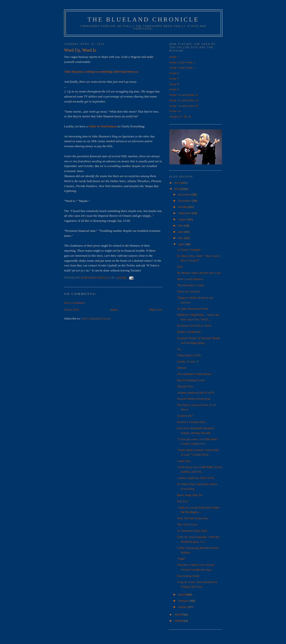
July (181, 225)
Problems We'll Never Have (194, 326)
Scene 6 (174, 73)
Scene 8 (174, 84)
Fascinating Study (188, 576)
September (185, 213)
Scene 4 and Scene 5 (182, 68)
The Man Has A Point (190, 285)
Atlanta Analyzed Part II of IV (196, 392)
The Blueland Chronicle (143, 19)
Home (114, 310)
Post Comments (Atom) (96, 318)
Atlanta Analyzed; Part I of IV (196, 478)
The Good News (187, 524)
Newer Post (71, 310)
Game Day (184, 461)
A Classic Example (189, 250)
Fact (180, 267)
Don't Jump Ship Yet (190, 495)
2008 (178, 621)
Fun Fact (182, 501)
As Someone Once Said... (193, 531)
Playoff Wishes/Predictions (194, 399)
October (183, 207)
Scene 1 (174, 57)
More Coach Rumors (190, 279)
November (185, 201)
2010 (178, 189)
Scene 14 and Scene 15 (184, 106)
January (183, 607)
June (181, 232)
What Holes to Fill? (189, 355)
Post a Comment (74, 303)
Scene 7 (174, 78)
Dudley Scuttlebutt (189, 332)
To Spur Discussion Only (193, 309)
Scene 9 (174, 89)
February (184, 601)
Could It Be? (185, 416)
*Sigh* (181, 559)
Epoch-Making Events (191, 380)
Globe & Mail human (102, 126)
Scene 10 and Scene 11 (184, 95)
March (182, 594)
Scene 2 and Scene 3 (182, 62)
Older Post (156, 310)
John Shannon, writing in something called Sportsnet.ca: (102, 72)
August (183, 219)
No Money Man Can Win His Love (199, 273)
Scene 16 (175, 111)
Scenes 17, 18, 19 (180, 116)
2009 (178, 614)
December (185, 194)
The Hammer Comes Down (194, 374)
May (181, 238)
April (182, 244)
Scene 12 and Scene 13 (184, 100)
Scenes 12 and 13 (188, 361)
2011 (178, 183)
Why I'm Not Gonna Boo (193, 518)
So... (180, 349)
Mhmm (181, 368)
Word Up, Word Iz (188, 291)
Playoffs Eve (185, 386)
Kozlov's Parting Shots (191, 422)
